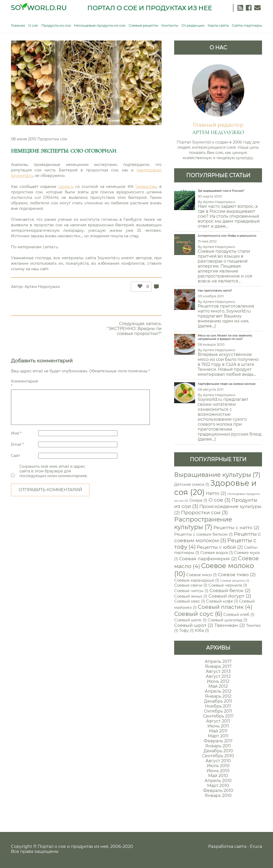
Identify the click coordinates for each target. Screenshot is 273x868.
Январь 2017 (218, 666)
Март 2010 (218, 786)
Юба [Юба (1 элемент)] (202, 630)
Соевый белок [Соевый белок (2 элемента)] (230, 590)
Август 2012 (218, 676)
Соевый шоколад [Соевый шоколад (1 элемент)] (227, 620)
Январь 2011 (218, 746)
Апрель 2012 (218, 691)
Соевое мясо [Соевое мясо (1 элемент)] (201, 575)
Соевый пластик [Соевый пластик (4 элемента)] (225, 607)
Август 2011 (218, 721)
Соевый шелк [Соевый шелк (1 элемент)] (190, 620)
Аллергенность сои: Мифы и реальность (227, 236)
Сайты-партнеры (247, 25)
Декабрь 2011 (218, 701)
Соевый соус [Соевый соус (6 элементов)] (198, 614)
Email (17, 444)
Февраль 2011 (218, 741)
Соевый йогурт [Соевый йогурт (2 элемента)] (230, 596)
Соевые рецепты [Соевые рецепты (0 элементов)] (235, 581)
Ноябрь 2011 (218, 706)
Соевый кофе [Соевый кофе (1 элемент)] (222, 601)
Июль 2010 (218, 766)
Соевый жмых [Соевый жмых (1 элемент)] (191, 596)
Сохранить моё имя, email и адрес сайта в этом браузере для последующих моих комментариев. (53, 471)
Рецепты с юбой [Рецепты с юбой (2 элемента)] (220, 547)
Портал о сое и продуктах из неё (73, 846)
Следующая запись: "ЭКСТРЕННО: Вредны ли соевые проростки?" (134, 329)
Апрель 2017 (218, 661)
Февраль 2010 (218, 791)
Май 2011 (218, 731)
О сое (33, 25)
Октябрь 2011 (218, 711)
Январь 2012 (218, 696)
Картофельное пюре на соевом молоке (227, 384)
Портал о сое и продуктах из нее (150, 8)
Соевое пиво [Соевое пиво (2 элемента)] (237, 574)
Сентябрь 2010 (218, 756)
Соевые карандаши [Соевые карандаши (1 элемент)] (197, 580)
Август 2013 (218, 671)
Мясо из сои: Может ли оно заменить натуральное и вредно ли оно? (225, 337)
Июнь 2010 (218, 771)
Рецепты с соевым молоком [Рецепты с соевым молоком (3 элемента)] (218, 537)
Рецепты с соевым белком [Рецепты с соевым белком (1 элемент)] (203, 534)
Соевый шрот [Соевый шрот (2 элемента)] (194, 625)
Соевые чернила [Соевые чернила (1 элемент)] (228, 585)
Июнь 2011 (218, 726)
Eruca (256, 846)
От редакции (193, 25)
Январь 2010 (218, 795)
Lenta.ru (66, 187)
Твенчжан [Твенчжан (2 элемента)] (230, 625)
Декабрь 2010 (218, 751)
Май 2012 (218, 686)
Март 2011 (218, 736)
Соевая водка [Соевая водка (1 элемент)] (217, 553)
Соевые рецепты (143, 25)
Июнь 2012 (218, 681)
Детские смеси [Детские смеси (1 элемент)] (192, 484)
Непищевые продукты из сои (100, 25)
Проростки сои (52, 139)
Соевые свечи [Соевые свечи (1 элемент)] (191, 585)
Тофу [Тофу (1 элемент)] (186, 630)
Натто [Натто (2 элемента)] (216, 493)
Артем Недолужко (42, 287)
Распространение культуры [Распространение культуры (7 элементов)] (203, 523)
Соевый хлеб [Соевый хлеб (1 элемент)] (239, 615)
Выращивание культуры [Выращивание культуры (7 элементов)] (217, 475)
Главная (18, 25)
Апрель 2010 (218, 781)
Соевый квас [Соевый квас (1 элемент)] (190, 601)
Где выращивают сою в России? (221, 191)
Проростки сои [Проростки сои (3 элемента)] (204, 512)
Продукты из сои (56, 25)
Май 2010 (218, 776)
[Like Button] (139, 287)
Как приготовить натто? (215, 291)
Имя (16, 433)
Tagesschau (146, 187)
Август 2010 (218, 761)
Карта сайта (218, 25)
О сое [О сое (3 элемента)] (219, 500)
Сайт (16, 456)
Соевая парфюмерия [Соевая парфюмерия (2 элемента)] (208, 559)
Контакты (170, 25)
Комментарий (24, 384)
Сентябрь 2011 (218, 716)
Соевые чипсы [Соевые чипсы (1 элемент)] (191, 591)
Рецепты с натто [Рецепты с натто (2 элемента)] (236, 527)
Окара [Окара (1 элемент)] (198, 500)
